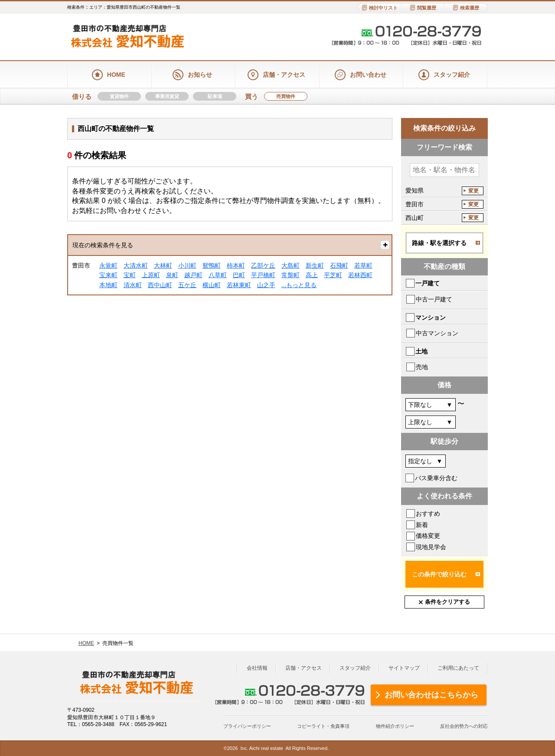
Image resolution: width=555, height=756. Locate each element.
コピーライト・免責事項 (323, 726)
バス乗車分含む (436, 478)
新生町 (315, 265)
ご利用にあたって (458, 668)
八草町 (218, 275)
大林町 (163, 265)
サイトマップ (404, 668)
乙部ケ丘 (263, 265)
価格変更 (428, 536)
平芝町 (333, 275)
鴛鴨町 (212, 265)
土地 (421, 351)
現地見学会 (431, 547)
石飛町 (339, 265)
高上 (312, 275)
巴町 (239, 275)
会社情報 (257, 668)
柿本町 (236, 265)
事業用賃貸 (167, 96)
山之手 (266, 285)
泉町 (172, 275)
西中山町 (160, 285)
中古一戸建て (434, 299)
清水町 (133, 285)
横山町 (212, 285)
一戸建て (428, 283)
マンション (431, 317)
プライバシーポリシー (247, 726)
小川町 (187, 265)
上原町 (151, 275)
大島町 (291, 265)
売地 (422, 367)
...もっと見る (299, 285)
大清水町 (136, 265)
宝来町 (108, 275)
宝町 (130, 275)
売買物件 (286, 96)
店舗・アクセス (304, 668)
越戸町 (193, 275)
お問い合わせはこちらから (431, 695)
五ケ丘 (187, 285)
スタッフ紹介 (355, 668)
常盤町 (291, 275)
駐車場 (215, 96)
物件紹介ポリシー (395, 726)
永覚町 (108, 265)
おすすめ (428, 514)
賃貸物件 (119, 96)
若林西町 (360, 275)
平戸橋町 (263, 275)
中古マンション (437, 333)
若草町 (363, 265)
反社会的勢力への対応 (464, 726)
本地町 (108, 285)
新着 (422, 525)
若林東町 (239, 285)
